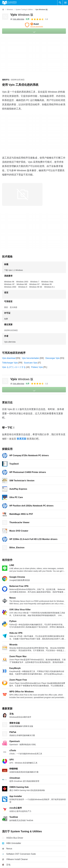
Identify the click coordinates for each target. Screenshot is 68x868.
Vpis (22, 15)
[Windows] (10, 10)
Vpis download (9, 358)
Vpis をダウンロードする (14, 367)
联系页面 (21, 439)
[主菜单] (65, 3)
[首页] (3, 10)
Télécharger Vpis (10, 363)
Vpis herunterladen (30, 358)
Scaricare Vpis (31, 363)
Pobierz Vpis (37, 367)
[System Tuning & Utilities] (24, 10)
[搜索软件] (60, 3)
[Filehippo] (9, 3)
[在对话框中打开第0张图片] (22, 194)
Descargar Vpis (53, 358)
